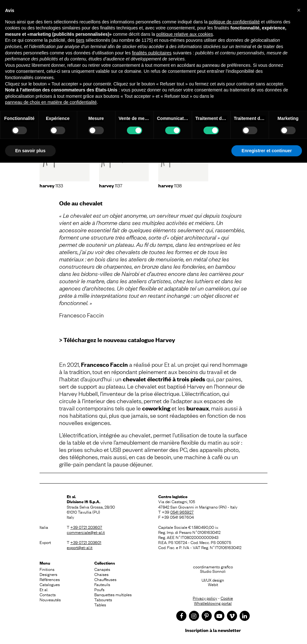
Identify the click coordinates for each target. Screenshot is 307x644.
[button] (299, 10)
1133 (51, 185)
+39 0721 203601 (86, 542)
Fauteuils (102, 584)
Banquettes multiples (113, 594)
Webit (213, 584)
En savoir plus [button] (30, 151)
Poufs (99, 589)
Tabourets (103, 599)
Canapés (102, 569)
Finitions (47, 569)
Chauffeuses (105, 579)
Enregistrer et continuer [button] (267, 151)
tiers (80, 40)
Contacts (48, 594)
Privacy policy (205, 598)
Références (50, 579)
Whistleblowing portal (213, 603)
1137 (111, 185)
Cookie (227, 598)
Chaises (101, 574)
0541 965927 (182, 512)
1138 (170, 185)
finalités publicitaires (152, 53)
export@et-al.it (80, 547)
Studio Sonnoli (213, 571)
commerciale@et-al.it (86, 532)
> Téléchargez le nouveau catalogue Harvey (117, 340)
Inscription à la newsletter (213, 630)
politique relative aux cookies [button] (185, 34)
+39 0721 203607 (86, 527)
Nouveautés (50, 599)
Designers (48, 574)
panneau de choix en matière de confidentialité (51, 102)
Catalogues (50, 584)
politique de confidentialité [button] (234, 22)
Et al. (44, 589)
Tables (100, 604)
